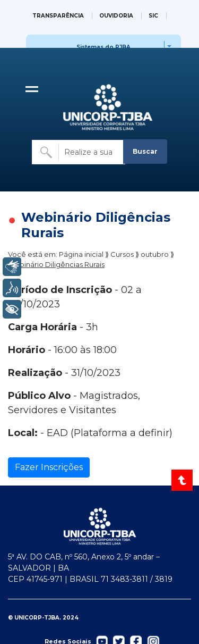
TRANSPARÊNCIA (58, 16)
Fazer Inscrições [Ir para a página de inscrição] (49, 467)
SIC (153, 16)
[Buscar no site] (79, 152)
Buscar (145, 151)
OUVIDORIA (116, 16)
